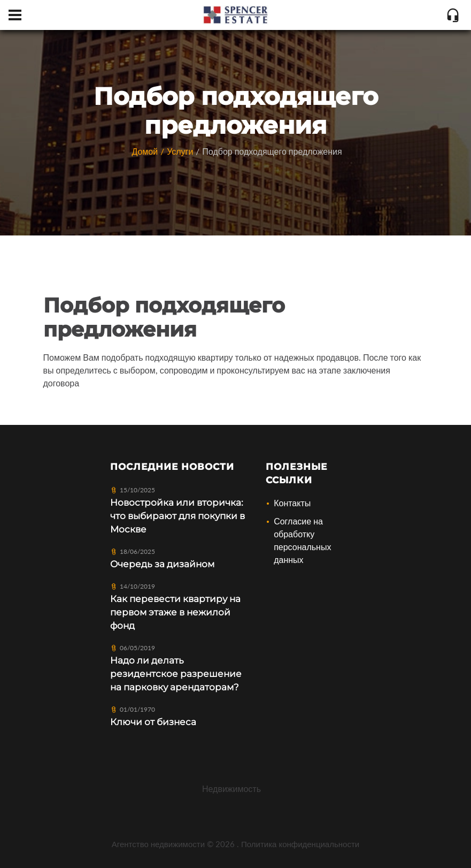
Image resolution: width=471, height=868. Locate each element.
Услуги (180, 151)
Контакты (292, 503)
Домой (145, 151)
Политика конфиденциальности (300, 844)
